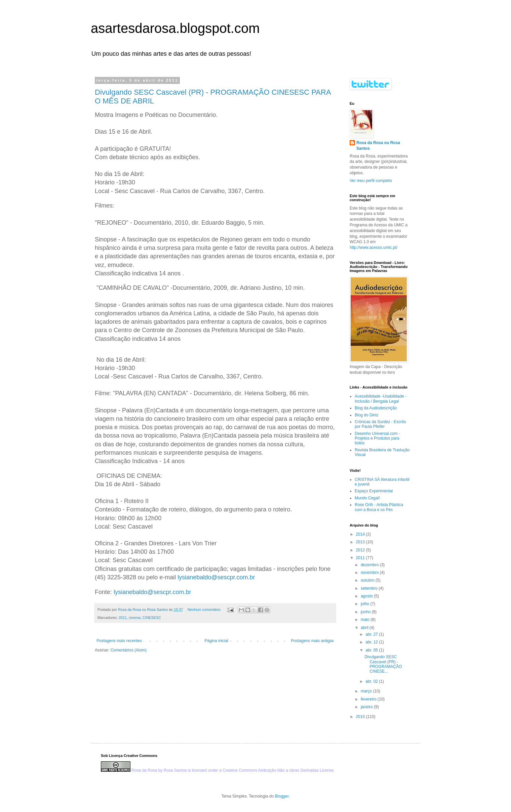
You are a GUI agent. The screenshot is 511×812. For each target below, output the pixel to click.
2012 (361, 550)
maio (366, 620)
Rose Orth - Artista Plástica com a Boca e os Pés (379, 507)
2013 (361, 542)
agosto (367, 596)
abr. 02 (372, 681)
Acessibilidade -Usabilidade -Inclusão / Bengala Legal (381, 399)
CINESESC (152, 618)
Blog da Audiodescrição (376, 408)
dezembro (370, 565)
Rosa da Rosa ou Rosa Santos (378, 146)
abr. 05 (372, 650)
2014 (361, 534)
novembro (370, 573)
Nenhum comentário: (205, 610)
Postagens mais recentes (119, 641)
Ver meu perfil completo (371, 181)
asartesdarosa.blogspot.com (175, 28)
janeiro (367, 707)
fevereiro (369, 699)
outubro (368, 580)
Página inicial (216, 641)
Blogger (282, 796)
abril (365, 628)
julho (366, 604)
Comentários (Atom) (129, 650)
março (367, 691)
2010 (361, 717)
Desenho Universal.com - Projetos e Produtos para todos (377, 438)
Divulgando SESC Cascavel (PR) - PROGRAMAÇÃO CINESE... (383, 664)
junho (366, 612)
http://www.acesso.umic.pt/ (374, 247)
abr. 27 (372, 634)
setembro (370, 588)
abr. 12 (372, 642)
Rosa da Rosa (144, 770)
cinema (135, 618)
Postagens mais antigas (312, 641)
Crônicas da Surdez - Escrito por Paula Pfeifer (380, 424)
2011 (123, 618)
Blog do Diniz (367, 415)
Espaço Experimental (374, 491)
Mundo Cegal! (367, 498)
